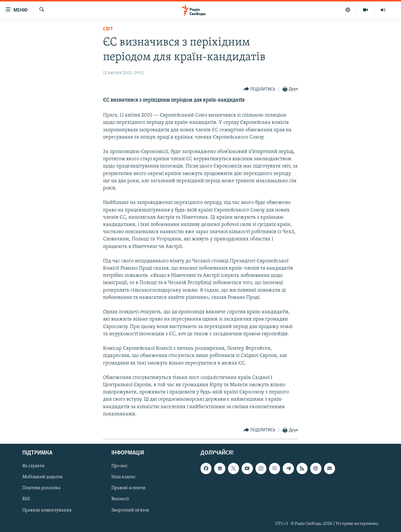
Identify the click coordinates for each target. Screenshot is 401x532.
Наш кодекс (124, 477)
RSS (26, 499)
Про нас (119, 466)
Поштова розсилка (41, 488)
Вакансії (120, 499)
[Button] (260, 89)
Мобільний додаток (43, 477)
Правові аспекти (128, 488)
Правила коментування (47, 510)
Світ (108, 29)
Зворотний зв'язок (130, 510)
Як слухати (33, 466)
